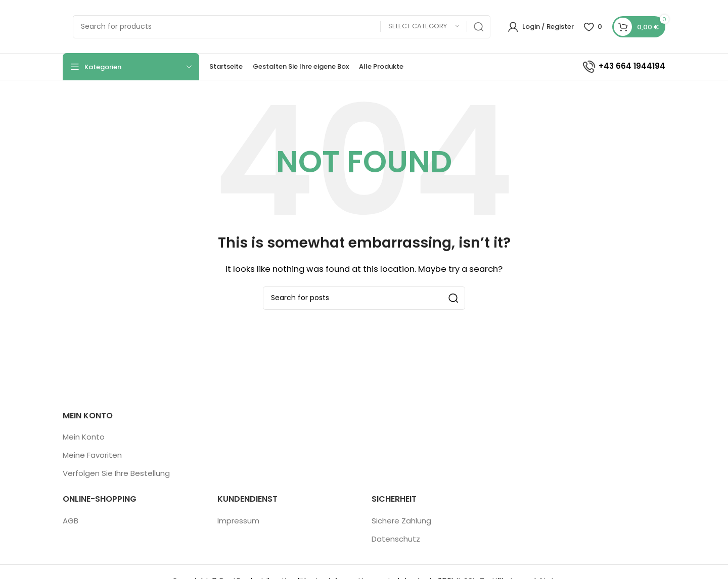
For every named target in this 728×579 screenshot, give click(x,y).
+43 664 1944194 (623, 66)
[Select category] (424, 27)
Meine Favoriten (92, 455)
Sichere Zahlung (401, 521)
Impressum (238, 521)
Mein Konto (84, 437)
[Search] (282, 27)
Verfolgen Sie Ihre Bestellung (116, 473)
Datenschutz (396, 539)
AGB (71, 521)
